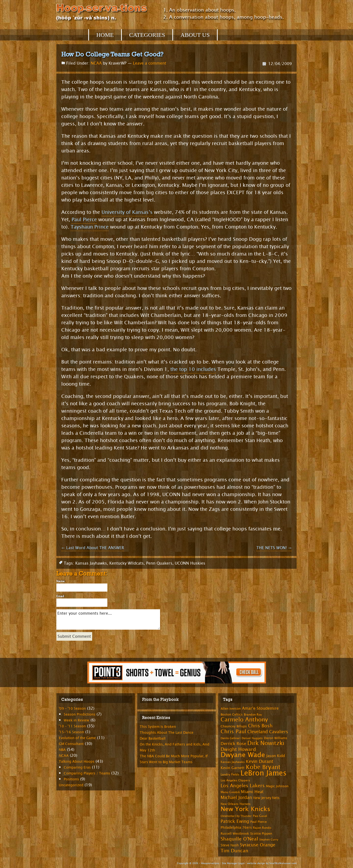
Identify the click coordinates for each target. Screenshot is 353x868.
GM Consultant (71, 744)
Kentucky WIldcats (126, 563)
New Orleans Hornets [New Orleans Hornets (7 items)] (236, 804)
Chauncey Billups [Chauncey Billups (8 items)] (234, 726)
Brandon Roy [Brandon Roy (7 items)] (253, 715)
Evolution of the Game (77, 738)
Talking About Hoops (77, 762)
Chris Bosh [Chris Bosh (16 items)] (260, 726)
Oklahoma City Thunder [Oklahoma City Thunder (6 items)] (236, 816)
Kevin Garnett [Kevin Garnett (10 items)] (233, 768)
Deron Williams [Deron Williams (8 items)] (276, 738)
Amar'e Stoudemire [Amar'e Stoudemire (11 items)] (260, 708)
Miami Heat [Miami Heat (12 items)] (252, 792)
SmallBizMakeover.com (283, 863)
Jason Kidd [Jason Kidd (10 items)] (276, 756)
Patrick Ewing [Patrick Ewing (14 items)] (235, 821)
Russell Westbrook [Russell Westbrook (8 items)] (235, 834)
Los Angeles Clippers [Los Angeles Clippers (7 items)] (235, 780)
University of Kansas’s (127, 212)
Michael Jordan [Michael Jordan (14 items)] (236, 798)
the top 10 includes (193, 369)
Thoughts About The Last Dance (167, 733)
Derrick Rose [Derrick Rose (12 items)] (233, 744)
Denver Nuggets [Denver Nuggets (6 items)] (252, 738)
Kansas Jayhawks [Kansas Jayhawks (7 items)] (233, 762)
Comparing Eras (77, 767)
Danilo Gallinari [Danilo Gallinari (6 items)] (231, 738)
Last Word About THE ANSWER (93, 548)
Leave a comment (150, 63)
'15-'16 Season (71, 732)
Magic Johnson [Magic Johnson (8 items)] (277, 786)
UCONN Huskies (190, 563)
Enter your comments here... (108, 619)
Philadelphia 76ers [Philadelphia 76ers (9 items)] (236, 828)
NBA (62, 750)
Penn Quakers (159, 563)
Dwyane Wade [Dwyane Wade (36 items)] (243, 755)
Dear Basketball (153, 739)
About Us (195, 35)
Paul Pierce (84, 220)
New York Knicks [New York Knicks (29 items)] (246, 809)
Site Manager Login (233, 863)
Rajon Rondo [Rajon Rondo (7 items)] (262, 828)
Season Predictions (80, 714)
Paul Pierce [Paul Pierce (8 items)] (258, 822)
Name (61, 581)
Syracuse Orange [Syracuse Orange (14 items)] (258, 845)
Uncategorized (71, 785)
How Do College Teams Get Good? (112, 54)
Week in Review (76, 720)
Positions (71, 779)
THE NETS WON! (274, 548)
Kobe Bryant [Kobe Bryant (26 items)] (263, 767)
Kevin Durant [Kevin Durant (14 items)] (260, 761)
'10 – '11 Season (72, 726)
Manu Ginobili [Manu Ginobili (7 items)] (230, 792)
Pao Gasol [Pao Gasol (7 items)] (260, 816)
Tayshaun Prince (90, 227)
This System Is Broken (158, 727)
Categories (147, 35)
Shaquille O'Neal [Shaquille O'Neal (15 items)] (239, 839)
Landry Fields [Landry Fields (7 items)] (230, 774)
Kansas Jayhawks (91, 563)
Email (60, 596)
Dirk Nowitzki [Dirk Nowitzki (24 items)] (266, 743)
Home (105, 35)
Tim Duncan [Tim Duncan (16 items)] (234, 851)
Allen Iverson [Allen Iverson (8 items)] (231, 709)
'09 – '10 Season (72, 709)
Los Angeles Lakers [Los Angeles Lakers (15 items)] (243, 786)
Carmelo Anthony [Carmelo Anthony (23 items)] (244, 720)
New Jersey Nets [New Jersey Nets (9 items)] (266, 798)
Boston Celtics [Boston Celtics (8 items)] (232, 715)
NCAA (96, 63)
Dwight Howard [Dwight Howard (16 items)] (238, 749)
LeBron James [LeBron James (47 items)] (264, 773)
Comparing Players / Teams (87, 773)
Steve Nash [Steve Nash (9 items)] (230, 845)
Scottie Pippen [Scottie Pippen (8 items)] (261, 834)
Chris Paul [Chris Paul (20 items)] (233, 732)
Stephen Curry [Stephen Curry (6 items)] (269, 840)
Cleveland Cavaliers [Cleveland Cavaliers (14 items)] (268, 732)
